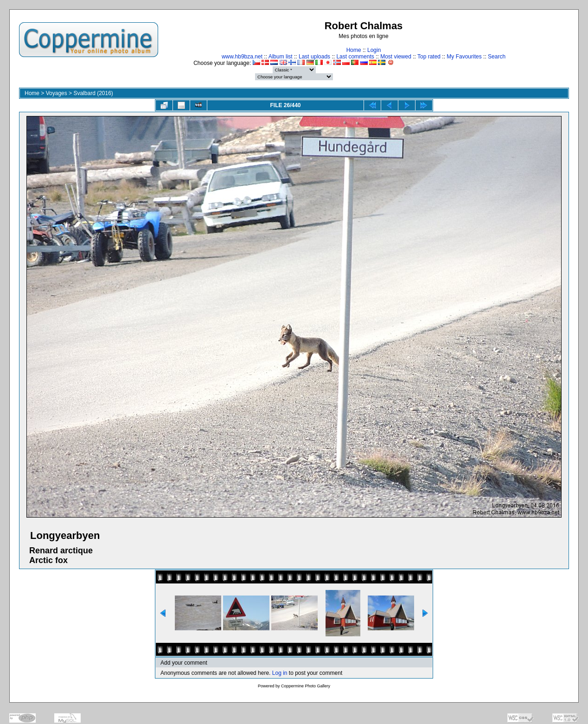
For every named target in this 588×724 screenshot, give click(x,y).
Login (374, 50)
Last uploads (314, 57)
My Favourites (464, 57)
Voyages (57, 93)
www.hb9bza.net (242, 57)
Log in (280, 673)
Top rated (429, 57)
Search (497, 57)
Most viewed (396, 57)
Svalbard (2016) (93, 93)
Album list (281, 57)
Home (354, 50)
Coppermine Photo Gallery (306, 686)
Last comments (355, 57)
